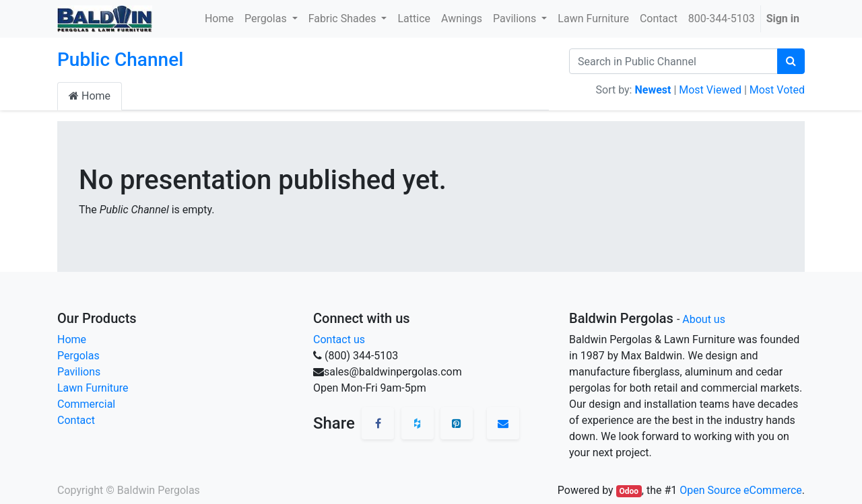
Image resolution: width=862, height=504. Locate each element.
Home (90, 96)
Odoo (629, 491)
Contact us (339, 339)
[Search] (791, 61)
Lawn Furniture (93, 388)
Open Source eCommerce (741, 490)
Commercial (86, 404)
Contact (76, 420)
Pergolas (78, 356)
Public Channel (120, 60)
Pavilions (79, 372)
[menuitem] (219, 19)
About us (704, 319)
